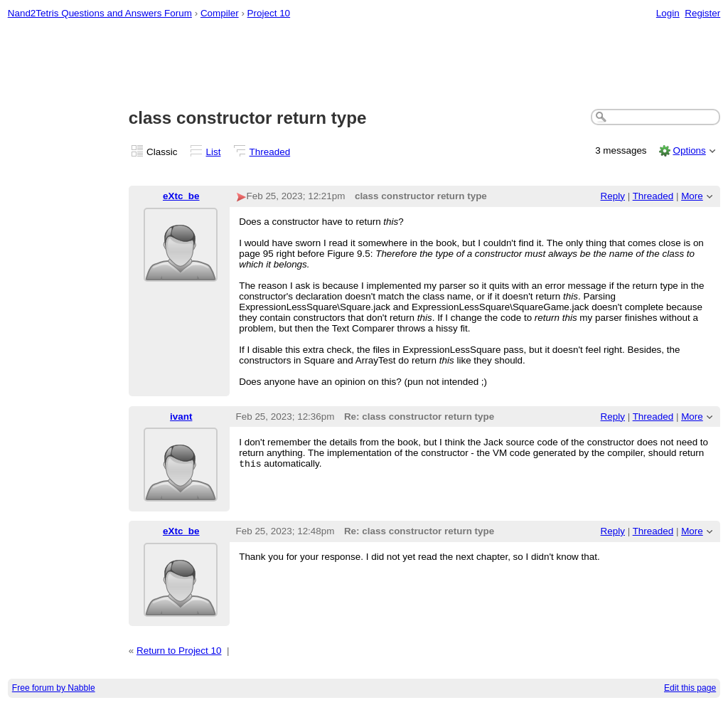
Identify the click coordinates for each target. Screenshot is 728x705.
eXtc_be (181, 196)
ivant (181, 417)
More (692, 196)
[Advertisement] (364, 65)
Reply (613, 196)
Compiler (220, 13)
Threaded (270, 152)
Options (689, 150)
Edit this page (690, 688)
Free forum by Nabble (54, 688)
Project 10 (269, 13)
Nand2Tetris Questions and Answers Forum (100, 13)
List (214, 152)
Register (702, 13)
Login (668, 13)
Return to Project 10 (179, 651)
